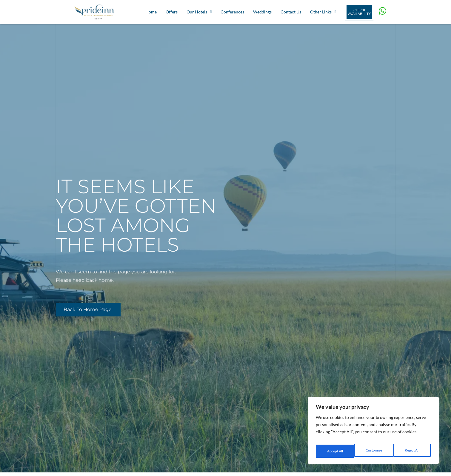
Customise (335, 451)
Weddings (262, 12)
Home (151, 12)
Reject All (374, 451)
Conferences (232, 12)
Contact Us (291, 12)
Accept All (412, 451)
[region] (373, 433)
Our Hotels (199, 12)
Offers (172, 12)
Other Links (323, 12)
